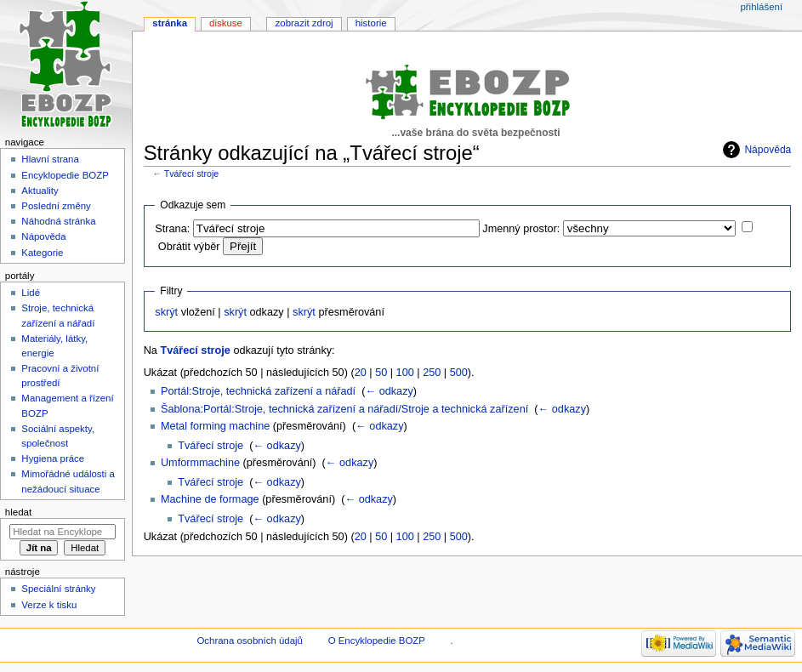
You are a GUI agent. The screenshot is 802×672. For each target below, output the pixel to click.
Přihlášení (761, 7)
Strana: (172, 229)
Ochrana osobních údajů (249, 641)
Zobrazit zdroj (304, 23)
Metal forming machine (215, 426)
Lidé (31, 293)
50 (381, 373)
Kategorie (42, 253)
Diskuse (226, 23)
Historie (371, 23)
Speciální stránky (58, 589)
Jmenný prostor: (521, 229)
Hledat (18, 512)
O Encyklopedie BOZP (377, 641)
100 (405, 373)
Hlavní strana (50, 159)
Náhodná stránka (58, 221)
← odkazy (389, 391)
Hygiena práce (53, 458)
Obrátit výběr (189, 247)
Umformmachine (200, 463)
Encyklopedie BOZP (65, 175)
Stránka (170, 23)
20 (361, 373)
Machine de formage (210, 499)
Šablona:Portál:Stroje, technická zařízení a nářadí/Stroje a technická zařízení (344, 409)
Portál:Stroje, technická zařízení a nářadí (258, 391)
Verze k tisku (49, 605)
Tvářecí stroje (192, 174)
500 (459, 373)
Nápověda (768, 150)
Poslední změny (56, 206)
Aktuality (40, 191)
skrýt (166, 312)
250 (432, 373)
